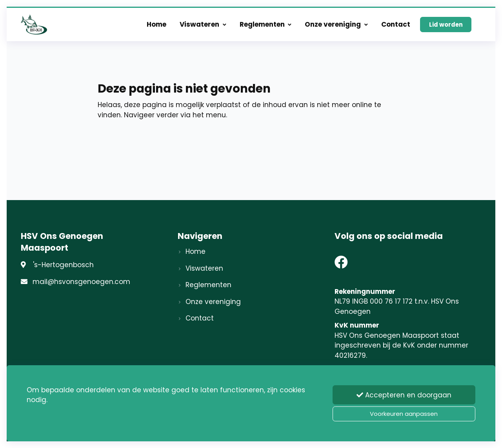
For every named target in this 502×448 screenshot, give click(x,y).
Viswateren (203, 24)
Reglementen (266, 24)
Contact (396, 24)
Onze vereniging (336, 24)
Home (156, 24)
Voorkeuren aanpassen (404, 414)
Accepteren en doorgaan (404, 395)
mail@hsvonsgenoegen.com (81, 282)
